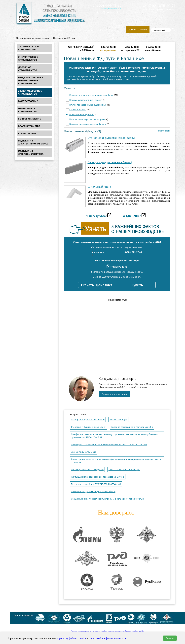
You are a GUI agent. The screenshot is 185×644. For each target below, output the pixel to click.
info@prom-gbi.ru (109, 12)
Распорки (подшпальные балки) (110, 162)
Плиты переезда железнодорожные (88, 105)
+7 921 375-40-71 (159, 6)
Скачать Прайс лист (97, 285)
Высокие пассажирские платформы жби (132, 427)
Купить (137, 285)
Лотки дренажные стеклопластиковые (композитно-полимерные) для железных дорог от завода (116, 461)
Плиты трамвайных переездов (124, 470)
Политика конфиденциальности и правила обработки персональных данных (98, 631)
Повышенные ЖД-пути (82, 114)
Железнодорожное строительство (33, 38)
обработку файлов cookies (71, 638)
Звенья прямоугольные (84, 452)
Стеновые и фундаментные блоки (111, 138)
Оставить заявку (138, 30)
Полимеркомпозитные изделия (86, 100)
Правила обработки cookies (135, 631)
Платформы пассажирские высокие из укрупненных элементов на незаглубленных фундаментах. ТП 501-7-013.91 (114, 436)
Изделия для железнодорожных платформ (92, 95)
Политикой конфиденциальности (107, 638)
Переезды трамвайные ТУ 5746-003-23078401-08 (96, 484)
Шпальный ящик (99, 187)
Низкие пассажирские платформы (87, 119)
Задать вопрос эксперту (114, 394)
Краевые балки (77, 110)
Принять (170, 638)
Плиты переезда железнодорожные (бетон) (94, 491)
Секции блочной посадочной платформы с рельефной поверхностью (108, 499)
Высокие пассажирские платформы (88, 124)
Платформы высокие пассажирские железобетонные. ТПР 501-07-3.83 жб (109, 445)
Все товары (164, 131)
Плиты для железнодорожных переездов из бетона (98, 477)
